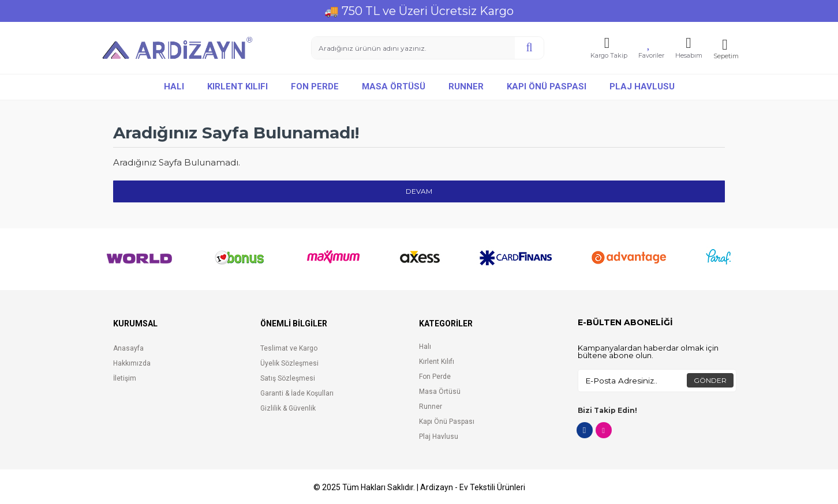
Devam (419, 191)
